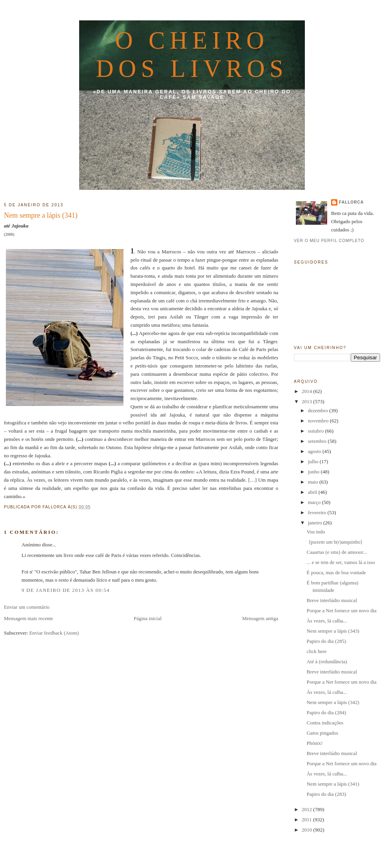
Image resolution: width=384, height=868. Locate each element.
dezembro (319, 410)
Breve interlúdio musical (332, 600)
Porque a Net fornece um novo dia (341, 611)
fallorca (351, 202)
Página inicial (148, 618)
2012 (307, 809)
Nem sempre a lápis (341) (41, 215)
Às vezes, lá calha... (327, 621)
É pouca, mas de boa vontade (336, 572)
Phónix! (314, 743)
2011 (307, 820)
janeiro (316, 523)
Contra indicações (325, 723)
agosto (315, 451)
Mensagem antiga (260, 618)
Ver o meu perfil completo (329, 241)
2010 (307, 830)
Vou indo (316, 532)
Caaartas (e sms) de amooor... (336, 552)
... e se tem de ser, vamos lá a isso (341, 562)
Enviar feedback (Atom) (54, 633)
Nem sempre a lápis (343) (333, 631)
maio (314, 482)
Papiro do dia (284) (326, 712)
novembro (319, 421)
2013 (307, 401)
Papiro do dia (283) (326, 794)
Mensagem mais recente (29, 618)
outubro (317, 431)
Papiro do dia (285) (326, 641)
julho (314, 461)
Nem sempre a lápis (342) (333, 702)
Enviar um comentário (27, 607)
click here (316, 651)
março (315, 502)
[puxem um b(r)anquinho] (334, 542)
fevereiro (318, 512)
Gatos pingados (322, 733)
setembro (318, 441)
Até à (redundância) (327, 661)
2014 (307, 391)
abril (313, 492)
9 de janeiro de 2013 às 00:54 (66, 590)
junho (314, 472)
